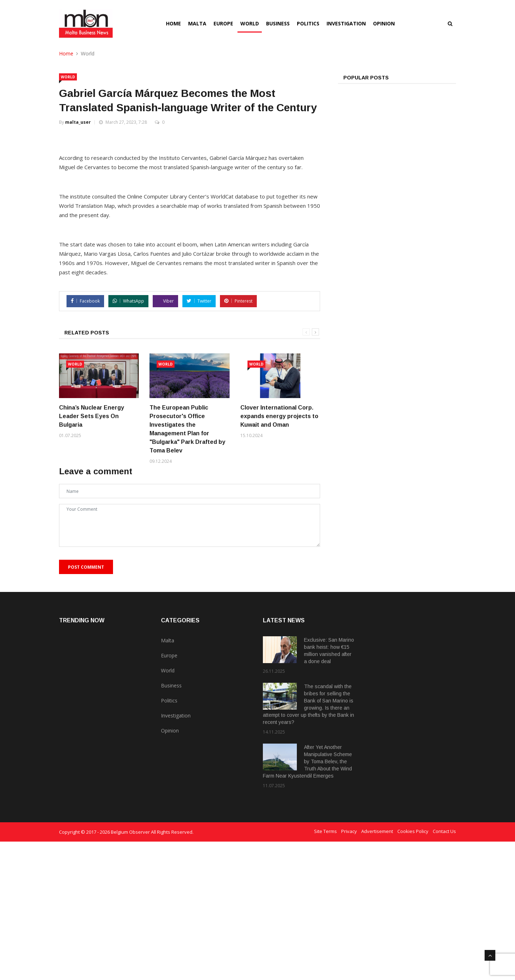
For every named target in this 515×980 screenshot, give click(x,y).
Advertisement (377, 970)
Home (173, 23)
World (250, 23)
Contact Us (444, 970)
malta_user (78, 122)
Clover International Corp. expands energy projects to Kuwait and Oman (279, 555)
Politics (308, 23)
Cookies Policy (413, 970)
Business (278, 23)
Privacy (349, 970)
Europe (223, 23)
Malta (197, 23)
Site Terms (325, 970)
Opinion (384, 23)
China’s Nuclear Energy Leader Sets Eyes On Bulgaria (92, 555)
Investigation (346, 23)
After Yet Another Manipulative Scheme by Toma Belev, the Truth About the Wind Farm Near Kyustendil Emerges (307, 900)
